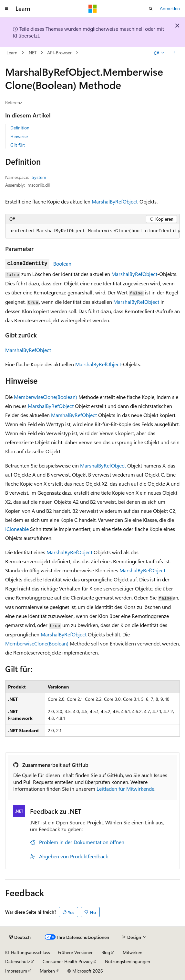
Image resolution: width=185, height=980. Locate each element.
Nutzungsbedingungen (128, 961)
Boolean (62, 264)
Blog (106, 952)
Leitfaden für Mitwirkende (125, 789)
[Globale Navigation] (6, 9)
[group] (93, 231)
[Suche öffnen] (151, 9)
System (39, 177)
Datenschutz (18, 961)
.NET (32, 53)
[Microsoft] (93, 9)
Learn (12, 53)
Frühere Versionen (76, 952)
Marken (47, 971)
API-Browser (59, 53)
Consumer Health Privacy (68, 961)
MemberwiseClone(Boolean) (46, 397)
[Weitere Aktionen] (174, 53)
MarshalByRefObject (115, 201)
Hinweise (19, 136)
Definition (20, 128)
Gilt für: (18, 145)
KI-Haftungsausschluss (28, 952)
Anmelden (170, 8)
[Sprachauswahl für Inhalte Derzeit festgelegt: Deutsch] (20, 937)
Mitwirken (133, 952)
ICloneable (17, 529)
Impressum (16, 971)
